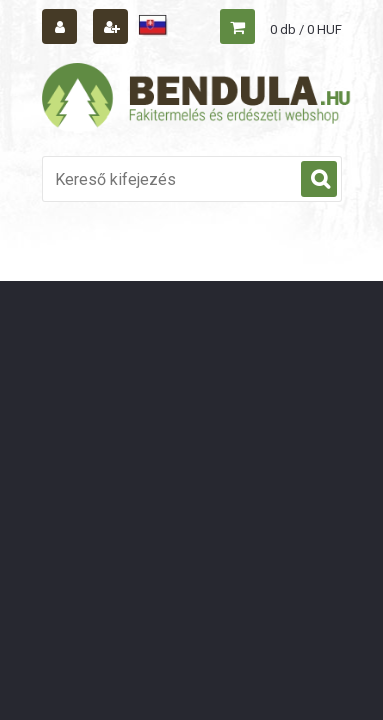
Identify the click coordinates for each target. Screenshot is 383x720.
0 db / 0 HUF (306, 29)
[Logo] (197, 98)
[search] (319, 180)
